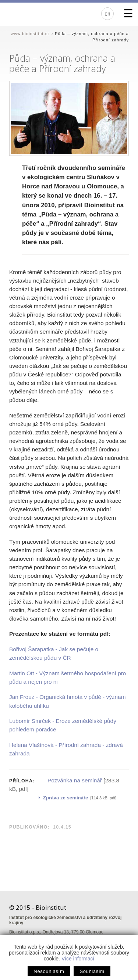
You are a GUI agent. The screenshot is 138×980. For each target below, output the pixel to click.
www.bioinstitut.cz (30, 34)
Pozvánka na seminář (75, 780)
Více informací (78, 959)
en (107, 14)
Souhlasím (92, 971)
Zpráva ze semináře (66, 798)
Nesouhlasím (49, 971)
